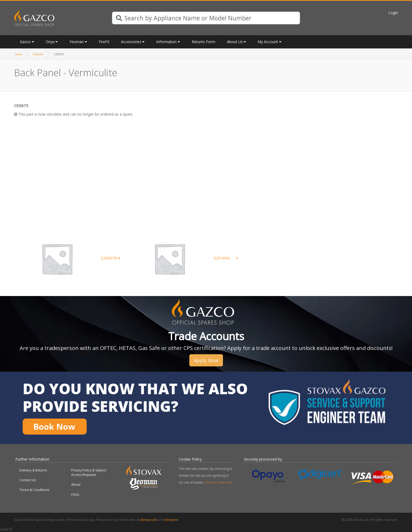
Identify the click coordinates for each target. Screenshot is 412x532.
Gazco (25, 42)
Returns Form (203, 42)
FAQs (75, 495)
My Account (268, 42)
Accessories (131, 42)
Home (19, 54)
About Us (235, 42)
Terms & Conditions (34, 490)
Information (166, 42)
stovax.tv (171, 520)
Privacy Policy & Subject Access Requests (89, 472)
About (76, 485)
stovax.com (149, 520)
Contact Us (28, 480)
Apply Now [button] (206, 360)
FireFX (104, 42)
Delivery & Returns (33, 470)
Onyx (50, 42)
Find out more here (219, 482)
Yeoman (77, 42)
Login (393, 13)
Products (38, 54)
